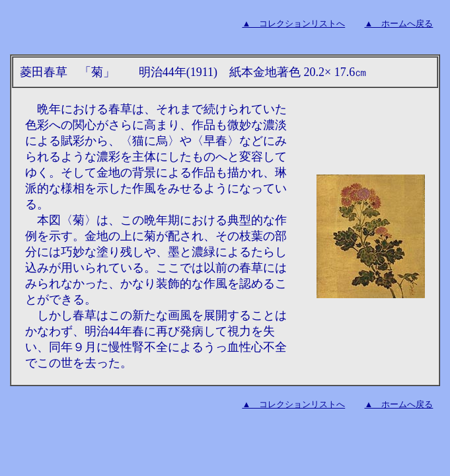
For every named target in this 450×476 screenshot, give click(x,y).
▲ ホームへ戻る (399, 23)
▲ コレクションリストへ (293, 23)
